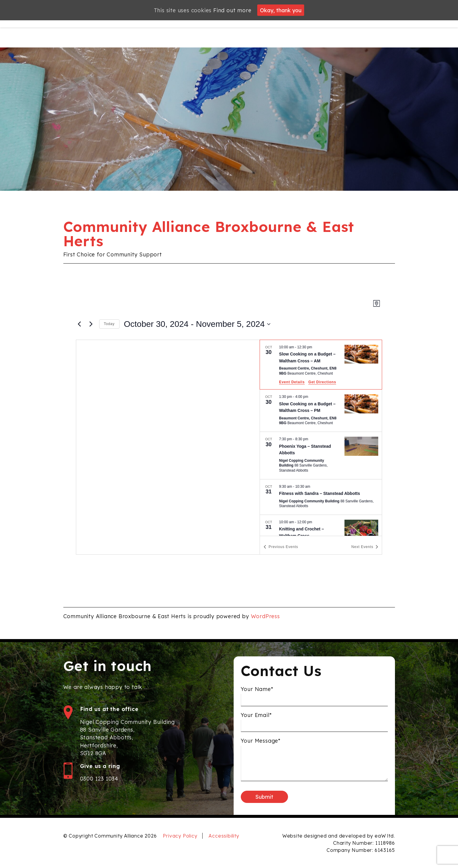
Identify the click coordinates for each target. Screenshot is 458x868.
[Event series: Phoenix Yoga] (311, 439)
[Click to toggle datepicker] (197, 324)
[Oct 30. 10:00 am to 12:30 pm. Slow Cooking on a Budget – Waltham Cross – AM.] (321, 365)
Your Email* (256, 722)
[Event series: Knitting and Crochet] (315, 522)
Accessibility (224, 836)
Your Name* (257, 696)
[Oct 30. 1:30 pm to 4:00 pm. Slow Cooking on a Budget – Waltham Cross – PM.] (321, 411)
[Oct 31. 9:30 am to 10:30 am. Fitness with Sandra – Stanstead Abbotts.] (321, 497)
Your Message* (261, 748)
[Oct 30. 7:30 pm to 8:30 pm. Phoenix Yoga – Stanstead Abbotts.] (321, 455)
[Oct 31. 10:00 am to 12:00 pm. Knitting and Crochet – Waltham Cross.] (321, 536)
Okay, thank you (281, 10)
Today (109, 324)
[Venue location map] (168, 447)
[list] (321, 438)
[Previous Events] (79, 324)
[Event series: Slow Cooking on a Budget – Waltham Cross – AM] (315, 347)
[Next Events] (91, 324)
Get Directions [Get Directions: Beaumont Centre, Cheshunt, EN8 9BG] (322, 382)
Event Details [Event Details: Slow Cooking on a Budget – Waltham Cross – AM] (292, 382)
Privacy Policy (180, 836)
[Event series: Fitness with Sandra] (313, 487)
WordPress (265, 616)
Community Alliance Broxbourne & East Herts (209, 234)
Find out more (232, 10)
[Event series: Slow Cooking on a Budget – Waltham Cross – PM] (311, 397)
